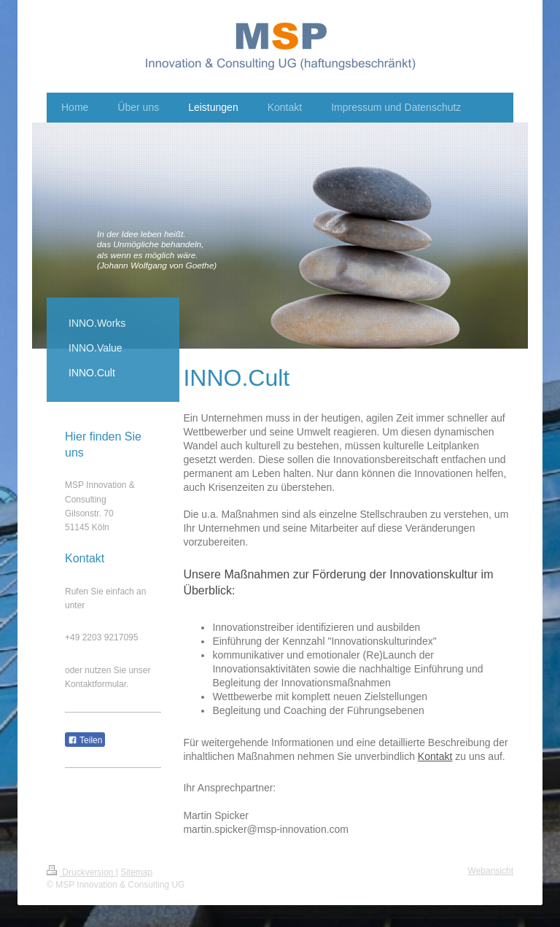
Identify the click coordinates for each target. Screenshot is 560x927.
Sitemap (136, 872)
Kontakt (435, 756)
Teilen (85, 740)
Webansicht (491, 871)
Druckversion (81, 872)
